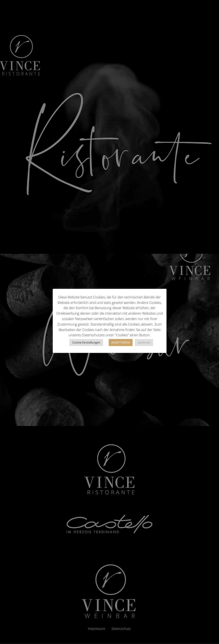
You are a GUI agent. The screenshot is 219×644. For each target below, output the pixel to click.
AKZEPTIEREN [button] (121, 342)
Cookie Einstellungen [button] (86, 342)
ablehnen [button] (144, 342)
